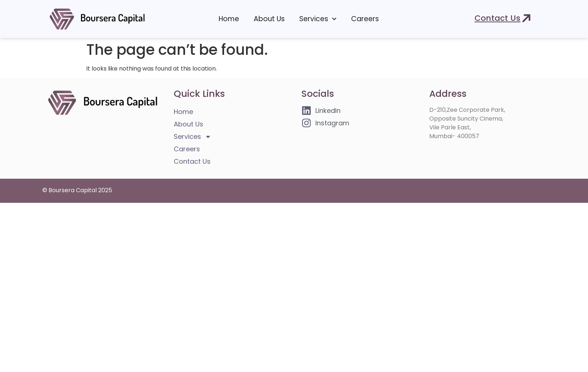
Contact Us (192, 161)
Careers (365, 19)
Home (229, 19)
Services (318, 19)
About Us (269, 19)
